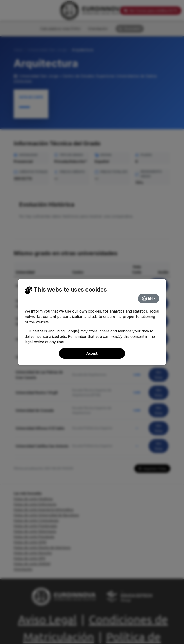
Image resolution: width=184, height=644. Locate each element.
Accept (92, 353)
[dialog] (92, 322)
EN (147, 299)
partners (40, 331)
